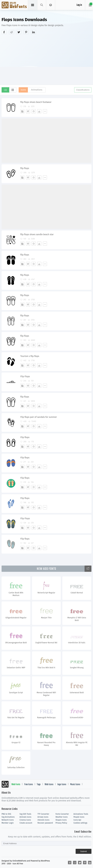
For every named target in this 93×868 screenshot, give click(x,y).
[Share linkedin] (34, 32)
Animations (37, 90)
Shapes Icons (61, 820)
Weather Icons (61, 817)
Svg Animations (8, 817)
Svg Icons (14, 5)
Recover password (45, 823)
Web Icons (49, 785)
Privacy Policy (61, 823)
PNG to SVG (6, 814)
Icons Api (77, 820)
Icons (23, 90)
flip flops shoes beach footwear (36, 102)
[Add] (22, 111)
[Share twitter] (19, 32)
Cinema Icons (25, 820)
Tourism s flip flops (30, 356)
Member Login (8, 823)
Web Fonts (16, 785)
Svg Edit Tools (25, 814)
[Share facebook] (4, 32)
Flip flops (25, 437)
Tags (39, 785)
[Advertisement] (47, 59)
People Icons (79, 817)
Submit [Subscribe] (84, 851)
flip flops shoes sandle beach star (37, 234)
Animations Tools (81, 814)
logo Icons (62, 785)
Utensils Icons (44, 820)
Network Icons (8, 820)
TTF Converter (43, 814)
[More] (45, 111)
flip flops (25, 168)
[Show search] (42, 5)
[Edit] (28, 111)
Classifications (83, 90)
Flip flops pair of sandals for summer (39, 417)
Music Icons (75, 785)
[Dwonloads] (39, 111)
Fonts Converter (62, 814)
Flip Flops (25, 376)
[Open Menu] (51, 5)
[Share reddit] (11, 32)
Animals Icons (25, 817)
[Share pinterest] (26, 32)
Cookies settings (80, 823)
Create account (26, 823)
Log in (79, 5)
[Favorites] (34, 111)
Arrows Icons (43, 817)
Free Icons (29, 785)
